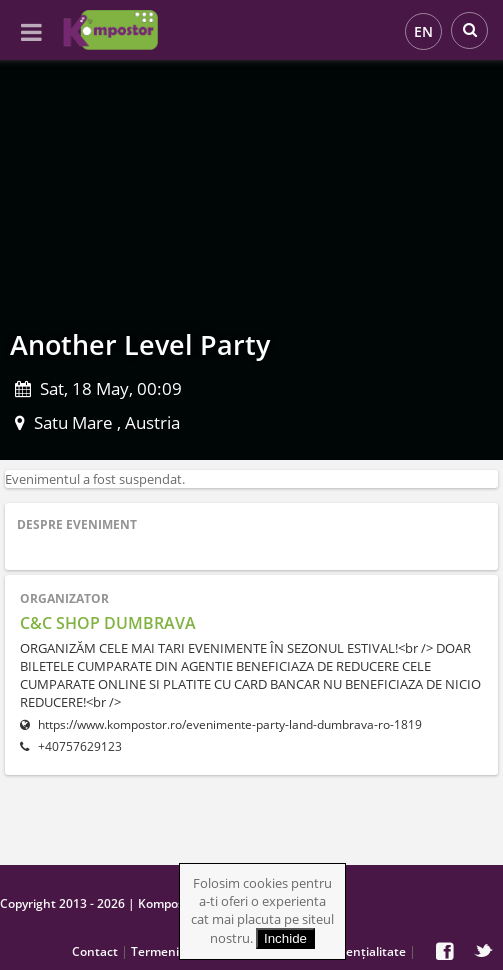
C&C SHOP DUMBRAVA (108, 623)
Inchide (285, 938)
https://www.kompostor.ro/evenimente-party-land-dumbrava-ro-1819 (221, 724)
